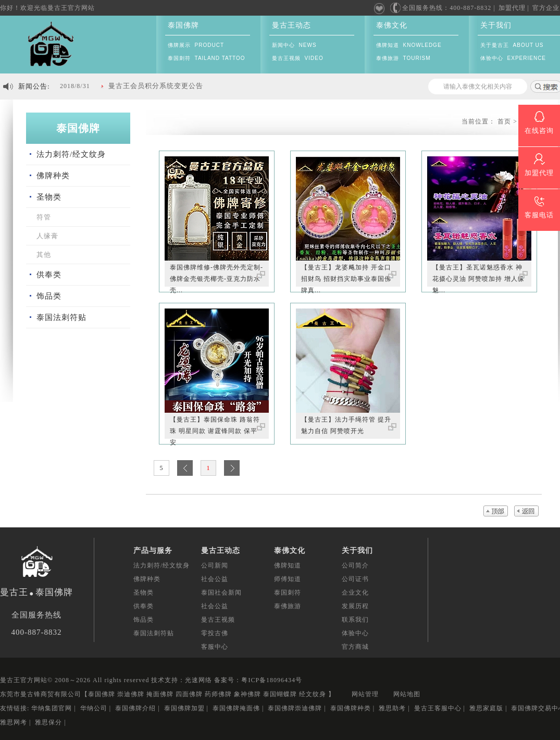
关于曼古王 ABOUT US (512, 45)
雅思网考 (14, 722)
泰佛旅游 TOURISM (403, 58)
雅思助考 (392, 708)
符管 (44, 217)
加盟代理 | (514, 8)
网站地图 (407, 694)
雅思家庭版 (486, 708)
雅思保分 (48, 722)
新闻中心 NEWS (294, 45)
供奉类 (49, 275)
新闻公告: (34, 86)
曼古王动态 (291, 25)
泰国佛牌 (183, 25)
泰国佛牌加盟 (184, 708)
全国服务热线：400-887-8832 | (442, 8)
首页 (504, 121)
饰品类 (49, 296)
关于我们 (496, 25)
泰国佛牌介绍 (135, 708)
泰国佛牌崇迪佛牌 (295, 708)
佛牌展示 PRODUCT (196, 45)
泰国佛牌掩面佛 (236, 708)
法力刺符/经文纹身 (71, 154)
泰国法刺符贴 (61, 317)
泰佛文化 (392, 25)
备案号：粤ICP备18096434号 (258, 680)
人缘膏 (47, 236)
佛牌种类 (53, 176)
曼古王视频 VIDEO (298, 58)
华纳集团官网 (52, 708)
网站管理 (365, 694)
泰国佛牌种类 (351, 708)
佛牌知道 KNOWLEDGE (409, 45)
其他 (44, 255)
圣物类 (49, 197)
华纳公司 (94, 708)
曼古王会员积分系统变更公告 (156, 86)
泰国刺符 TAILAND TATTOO (207, 58)
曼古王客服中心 (438, 708)
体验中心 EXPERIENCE (513, 58)
